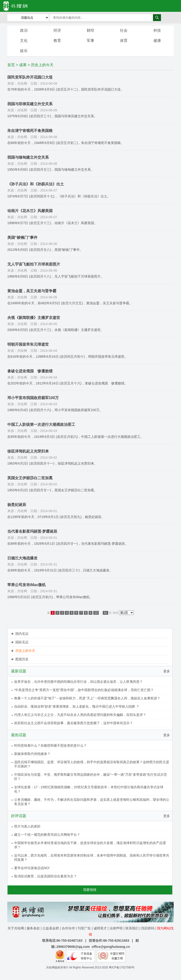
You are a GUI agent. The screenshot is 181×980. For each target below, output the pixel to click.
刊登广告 (84, 928)
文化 (24, 41)
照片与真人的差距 (27, 826)
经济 (57, 30)
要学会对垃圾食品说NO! (32, 868)
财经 (90, 30)
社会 (124, 30)
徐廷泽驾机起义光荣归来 (28, 451)
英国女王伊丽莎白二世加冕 (30, 478)
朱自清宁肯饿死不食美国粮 (30, 131)
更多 (167, 671)
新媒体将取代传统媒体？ (32, 754)
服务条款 (33, 928)
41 (105, 613)
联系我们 (132, 928)
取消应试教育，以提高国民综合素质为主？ (45, 876)
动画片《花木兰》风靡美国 (30, 211)
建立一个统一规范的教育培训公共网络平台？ (47, 835)
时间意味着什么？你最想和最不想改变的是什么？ (50, 745)
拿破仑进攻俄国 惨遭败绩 (30, 371)
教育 (57, 41)
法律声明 (116, 928)
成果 (23, 65)
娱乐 (24, 51)
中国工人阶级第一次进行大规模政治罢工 (41, 425)
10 (96, 613)
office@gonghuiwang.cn (111, 947)
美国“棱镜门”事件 (22, 237)
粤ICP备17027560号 (122, 967)
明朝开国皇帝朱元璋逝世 (28, 344)
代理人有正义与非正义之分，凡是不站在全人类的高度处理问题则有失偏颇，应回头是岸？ (80, 715)
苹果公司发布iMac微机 (27, 585)
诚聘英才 (100, 928)
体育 (124, 41)
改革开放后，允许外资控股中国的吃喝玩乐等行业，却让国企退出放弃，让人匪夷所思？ (78, 682)
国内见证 (22, 634)
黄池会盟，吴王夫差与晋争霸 (32, 291)
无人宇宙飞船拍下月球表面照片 (34, 264)
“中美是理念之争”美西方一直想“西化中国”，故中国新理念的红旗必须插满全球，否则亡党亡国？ (84, 690)
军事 (90, 41)
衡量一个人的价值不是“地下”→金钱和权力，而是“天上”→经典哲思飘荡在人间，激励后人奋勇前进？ (87, 698)
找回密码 (148, 928)
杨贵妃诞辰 (17, 505)
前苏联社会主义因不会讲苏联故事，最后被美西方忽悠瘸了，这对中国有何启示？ (74, 723)
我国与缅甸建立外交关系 (28, 157)
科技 (157, 30)
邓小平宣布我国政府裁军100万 (33, 398)
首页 (11, 65)
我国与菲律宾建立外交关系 (30, 104)
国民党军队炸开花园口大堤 (30, 77)
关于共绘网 (16, 928)
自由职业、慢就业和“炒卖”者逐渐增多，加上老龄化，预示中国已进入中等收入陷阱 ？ (77, 706)
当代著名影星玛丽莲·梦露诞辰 (32, 531)
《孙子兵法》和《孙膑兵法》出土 (36, 184)
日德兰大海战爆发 (22, 558)
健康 (157, 41)
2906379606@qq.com (73, 947)
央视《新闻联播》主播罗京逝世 (34, 318)
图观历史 (22, 659)
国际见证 (22, 642)
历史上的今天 (25, 651)
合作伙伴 (68, 928)
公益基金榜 (51, 928)
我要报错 (90, 890)
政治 (24, 30)
